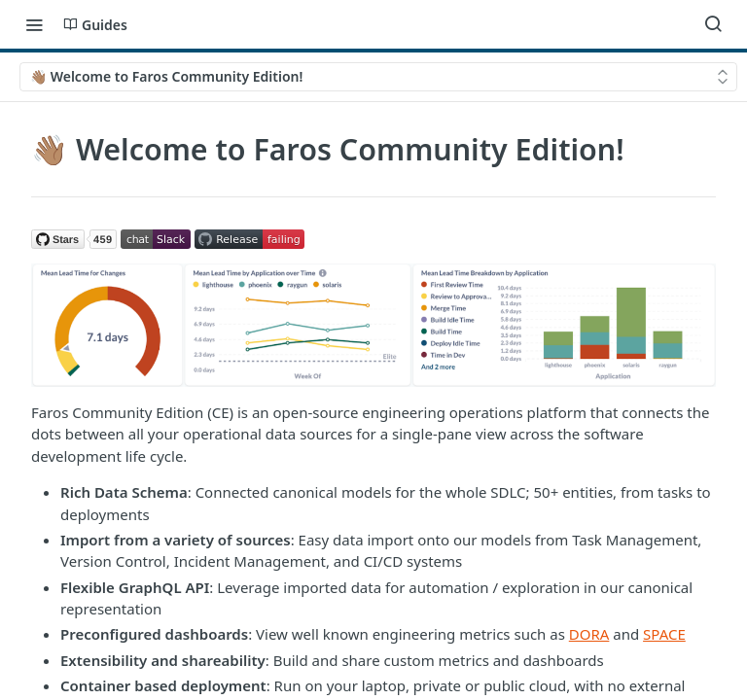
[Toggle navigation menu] (34, 24)
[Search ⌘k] (713, 24)
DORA (589, 634)
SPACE (664, 634)
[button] (74, 237)
